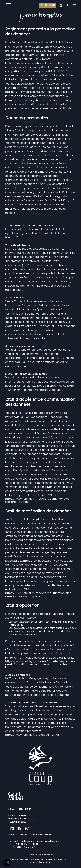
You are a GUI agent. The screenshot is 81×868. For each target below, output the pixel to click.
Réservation (48, 5)
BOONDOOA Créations (40, 855)
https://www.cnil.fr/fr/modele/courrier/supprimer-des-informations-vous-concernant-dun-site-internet (40, 664)
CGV (58, 859)
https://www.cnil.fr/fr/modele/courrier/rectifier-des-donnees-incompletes (39, 594)
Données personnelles (42, 859)
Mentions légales (19, 859)
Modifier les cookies (40, 862)
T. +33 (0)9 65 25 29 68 (24, 847)
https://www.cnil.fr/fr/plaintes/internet (32, 734)
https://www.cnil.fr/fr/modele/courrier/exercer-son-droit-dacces (39, 500)
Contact (66, 859)
